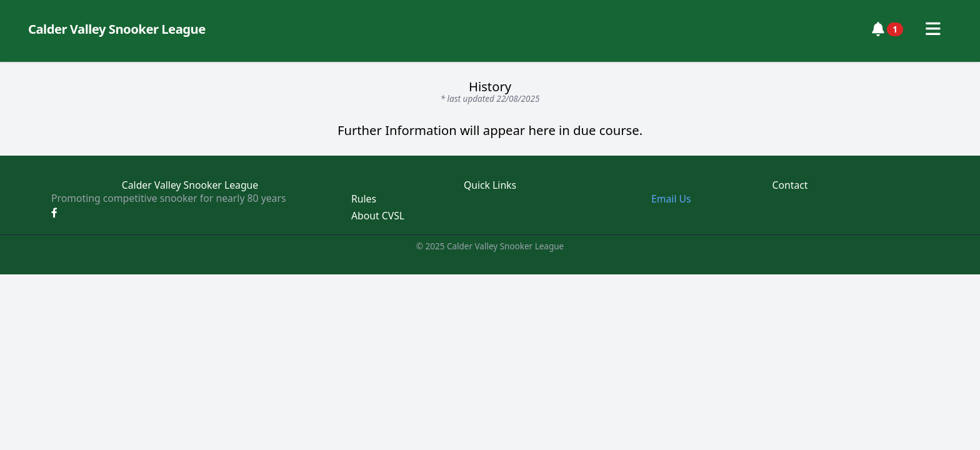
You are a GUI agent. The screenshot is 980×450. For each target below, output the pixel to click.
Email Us (671, 199)
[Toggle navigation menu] (933, 30)
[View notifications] (887, 29)
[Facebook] (54, 212)
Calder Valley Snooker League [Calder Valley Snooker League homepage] (117, 29)
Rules (364, 199)
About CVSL (378, 216)
